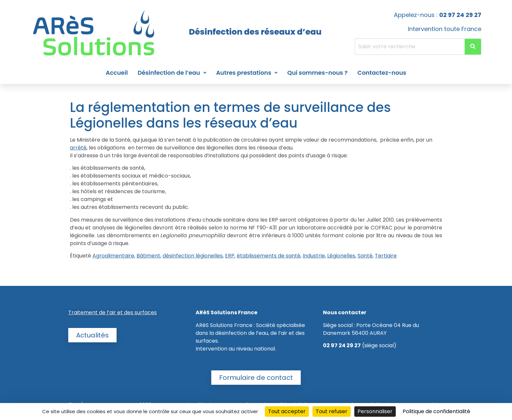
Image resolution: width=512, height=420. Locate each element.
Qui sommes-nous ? (318, 73)
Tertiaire (386, 256)
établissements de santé (269, 256)
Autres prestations (247, 73)
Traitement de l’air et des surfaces (112, 312)
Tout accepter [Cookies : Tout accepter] (287, 411)
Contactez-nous (382, 73)
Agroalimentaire (113, 256)
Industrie (314, 256)
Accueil (117, 73)
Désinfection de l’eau (172, 73)
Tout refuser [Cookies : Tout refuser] (332, 411)
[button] (172, 73)
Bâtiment (148, 256)
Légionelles (341, 256)
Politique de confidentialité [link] (436, 411)
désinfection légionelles (193, 256)
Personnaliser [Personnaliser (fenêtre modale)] (375, 411)
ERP (230, 256)
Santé (365, 256)
